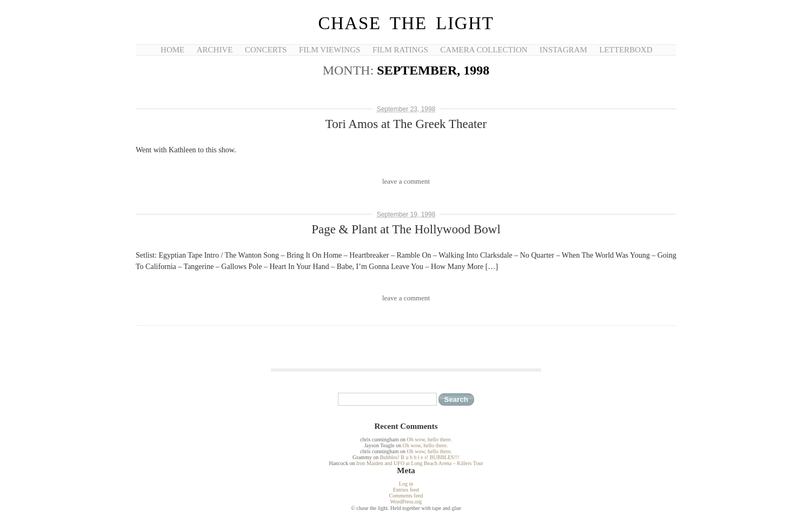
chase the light (406, 23)
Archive (215, 50)
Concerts (266, 50)
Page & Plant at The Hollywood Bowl (406, 229)
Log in (406, 484)
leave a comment (406, 181)
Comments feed (406, 496)
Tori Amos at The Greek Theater (406, 124)
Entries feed (406, 490)
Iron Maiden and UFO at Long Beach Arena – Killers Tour (420, 463)
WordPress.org (406, 502)
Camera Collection (484, 50)
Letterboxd (626, 50)
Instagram (563, 50)
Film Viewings (330, 50)
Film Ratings (400, 50)
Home (172, 50)
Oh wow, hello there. (429, 439)
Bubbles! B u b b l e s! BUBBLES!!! (420, 457)
